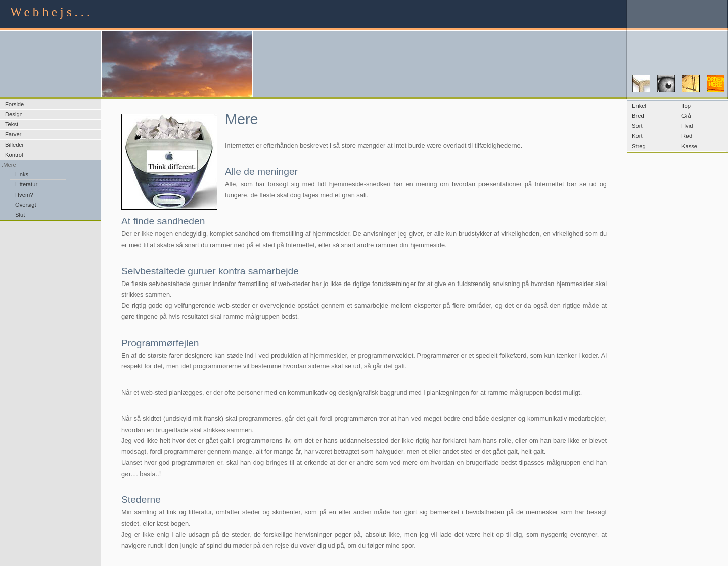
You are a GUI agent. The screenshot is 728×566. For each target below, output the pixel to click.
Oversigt (26, 205)
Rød (687, 136)
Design (14, 114)
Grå (686, 116)
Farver (13, 134)
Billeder (14, 145)
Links (22, 174)
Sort (637, 126)
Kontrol (14, 155)
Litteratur (26, 184)
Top (686, 106)
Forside (14, 104)
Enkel (639, 106)
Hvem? (24, 195)
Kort (637, 136)
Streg (639, 146)
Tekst (12, 124)
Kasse (689, 146)
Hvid (687, 126)
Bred (638, 116)
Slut (20, 215)
